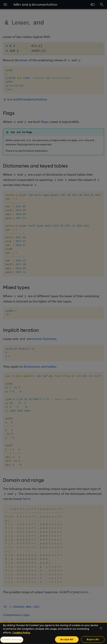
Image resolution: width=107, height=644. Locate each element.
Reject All (93, 639)
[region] (53, 633)
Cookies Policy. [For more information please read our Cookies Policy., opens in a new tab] (21, 633)
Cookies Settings (12, 639)
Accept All (67, 639)
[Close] (101, 628)
